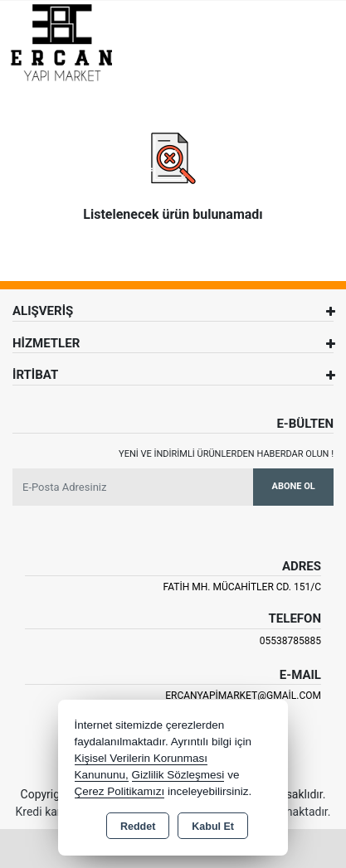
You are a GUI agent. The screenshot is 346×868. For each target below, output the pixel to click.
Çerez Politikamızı (120, 791)
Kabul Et (213, 827)
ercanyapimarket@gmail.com (243, 696)
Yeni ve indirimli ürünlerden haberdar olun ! (226, 454)
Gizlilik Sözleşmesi (178, 775)
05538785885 (290, 641)
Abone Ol (294, 486)
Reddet (138, 827)
